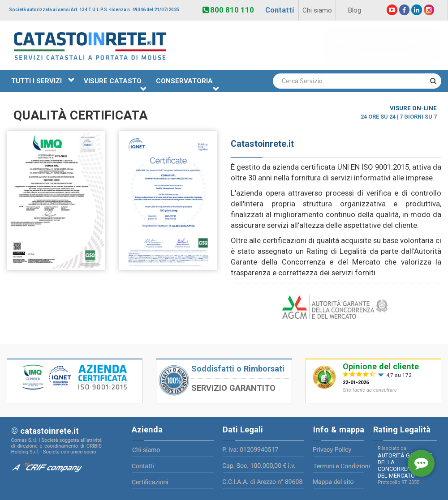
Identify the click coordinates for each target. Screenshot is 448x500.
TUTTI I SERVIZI (43, 81)
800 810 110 (228, 10)
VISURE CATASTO (116, 85)
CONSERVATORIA (188, 85)
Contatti (280, 10)
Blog (354, 10)
